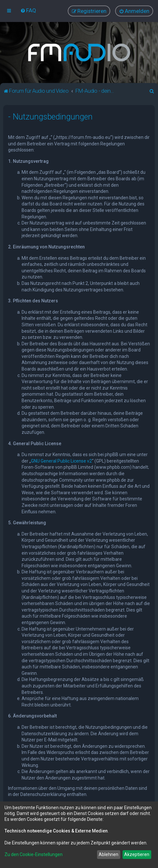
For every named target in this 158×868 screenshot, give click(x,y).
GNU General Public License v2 (61, 460)
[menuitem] (28, 10)
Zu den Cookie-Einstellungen (34, 854)
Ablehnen (109, 854)
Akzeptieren (137, 854)
